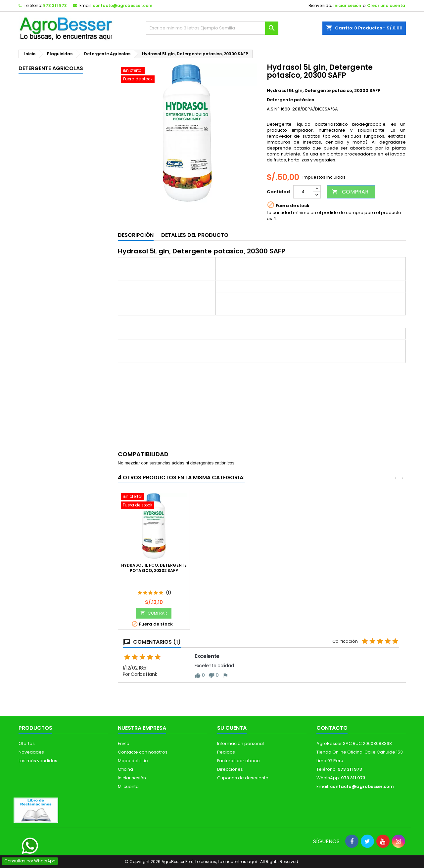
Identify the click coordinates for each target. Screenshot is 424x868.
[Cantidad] (303, 192)
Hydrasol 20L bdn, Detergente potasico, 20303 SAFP (154, 570)
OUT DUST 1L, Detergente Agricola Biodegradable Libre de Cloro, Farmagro (226, 570)
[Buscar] (212, 28)
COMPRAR (350, 192)
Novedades (31, 752)
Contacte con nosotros (143, 752)
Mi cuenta (128, 786)
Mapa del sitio (133, 761)
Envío (124, 743)
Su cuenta (232, 728)
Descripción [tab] (136, 235)
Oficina (125, 769)
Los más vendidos (38, 761)
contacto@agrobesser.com (122, 5)
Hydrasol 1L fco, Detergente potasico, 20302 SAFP (369, 568)
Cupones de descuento (243, 778)
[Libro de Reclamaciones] (36, 810)
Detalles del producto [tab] (195, 235)
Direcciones (230, 769)
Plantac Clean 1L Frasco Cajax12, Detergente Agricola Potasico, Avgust (297, 570)
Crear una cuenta (386, 5)
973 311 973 (55, 5)
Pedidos (226, 752)
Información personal (240, 743)
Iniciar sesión (347, 5)
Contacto (332, 728)
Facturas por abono (238, 761)
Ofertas (27, 743)
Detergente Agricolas (51, 68)
